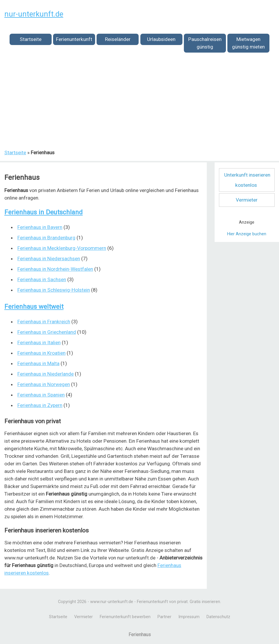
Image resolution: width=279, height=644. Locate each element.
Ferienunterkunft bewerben (125, 617)
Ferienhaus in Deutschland (44, 212)
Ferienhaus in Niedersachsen (49, 259)
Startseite (31, 39)
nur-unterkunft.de (34, 14)
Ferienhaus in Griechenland (47, 332)
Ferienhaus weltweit (34, 307)
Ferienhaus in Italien (39, 342)
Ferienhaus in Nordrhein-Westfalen (55, 269)
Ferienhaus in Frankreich (44, 322)
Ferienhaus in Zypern (40, 405)
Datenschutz (218, 617)
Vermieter (247, 200)
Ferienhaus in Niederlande (46, 374)
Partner (164, 617)
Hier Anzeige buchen (247, 234)
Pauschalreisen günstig (205, 43)
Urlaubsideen (161, 39)
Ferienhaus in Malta (38, 363)
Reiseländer (118, 39)
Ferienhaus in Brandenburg (46, 238)
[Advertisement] (139, 104)
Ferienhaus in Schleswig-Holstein (54, 290)
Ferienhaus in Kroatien (41, 353)
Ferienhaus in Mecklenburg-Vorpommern (62, 248)
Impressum (189, 617)
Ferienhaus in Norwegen (44, 384)
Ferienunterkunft (74, 39)
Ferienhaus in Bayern (40, 227)
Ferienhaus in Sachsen (42, 279)
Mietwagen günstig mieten (248, 43)
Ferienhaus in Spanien (41, 395)
